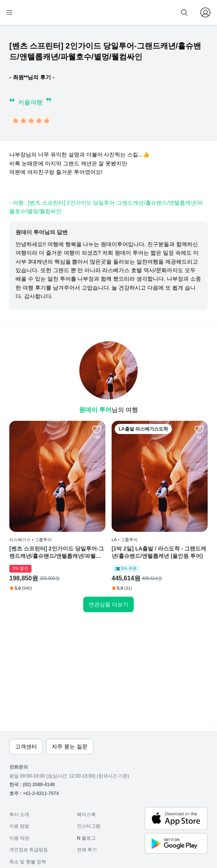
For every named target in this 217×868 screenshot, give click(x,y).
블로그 (86, 838)
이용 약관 (19, 838)
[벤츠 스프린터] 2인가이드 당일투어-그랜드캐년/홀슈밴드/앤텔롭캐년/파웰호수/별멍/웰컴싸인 (57, 553)
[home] (34, 12)
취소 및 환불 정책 (28, 862)
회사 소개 (19, 814)
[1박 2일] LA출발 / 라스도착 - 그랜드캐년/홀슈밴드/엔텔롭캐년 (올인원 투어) (159, 552)
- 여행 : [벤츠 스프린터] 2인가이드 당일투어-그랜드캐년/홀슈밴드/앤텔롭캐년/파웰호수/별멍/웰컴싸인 (106, 207)
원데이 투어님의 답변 (42, 232)
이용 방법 (19, 826)
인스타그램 (89, 826)
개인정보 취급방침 (29, 850)
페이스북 (86, 814)
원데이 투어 (95, 410)
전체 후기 (87, 850)
